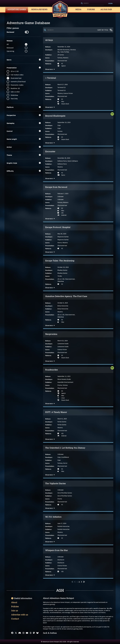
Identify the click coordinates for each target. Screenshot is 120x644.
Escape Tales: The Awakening (60, 261)
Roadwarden (52, 370)
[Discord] (20, 633)
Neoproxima (51, 334)
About (14, 602)
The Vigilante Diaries (55, 484)
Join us (15, 611)
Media (78, 9)
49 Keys (49, 40)
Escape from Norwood (56, 187)
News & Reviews (39, 9)
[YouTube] (27, 633)
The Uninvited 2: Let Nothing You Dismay (65, 448)
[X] (16, 633)
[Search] (92, 3)
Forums (91, 9)
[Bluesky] (37, 633)
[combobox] (92, 3)
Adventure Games (17, 9)
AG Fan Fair (106, 9)
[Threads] (31, 633)
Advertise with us (20, 615)
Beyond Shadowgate (55, 116)
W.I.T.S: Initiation (53, 517)
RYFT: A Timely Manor (56, 412)
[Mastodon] (34, 633)
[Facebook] (12, 633)
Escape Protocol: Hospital (58, 227)
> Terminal (51, 78)
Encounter (50, 152)
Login (110, 3)
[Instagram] (23, 633)
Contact (15, 619)
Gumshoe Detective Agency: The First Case (66, 296)
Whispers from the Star (57, 550)
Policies (15, 607)
